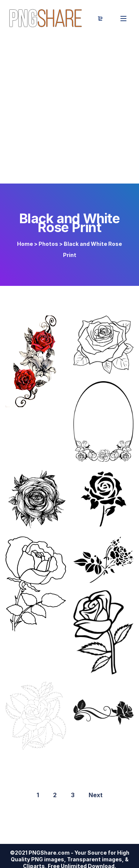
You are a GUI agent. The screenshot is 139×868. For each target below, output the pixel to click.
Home (25, 244)
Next (96, 795)
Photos (48, 244)
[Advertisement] (69, 110)
